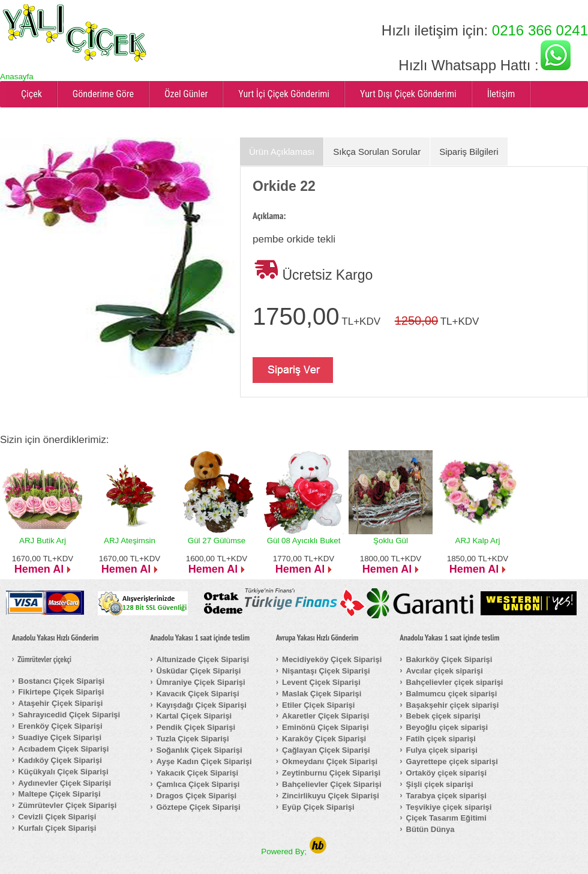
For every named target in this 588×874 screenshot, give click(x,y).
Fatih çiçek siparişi (441, 739)
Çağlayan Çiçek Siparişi (326, 750)
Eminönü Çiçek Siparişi (325, 727)
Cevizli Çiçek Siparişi (57, 817)
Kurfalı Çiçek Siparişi (57, 828)
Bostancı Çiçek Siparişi (61, 681)
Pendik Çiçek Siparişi (196, 727)
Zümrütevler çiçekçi (44, 660)
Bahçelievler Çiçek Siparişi (331, 784)
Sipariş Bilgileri (469, 152)
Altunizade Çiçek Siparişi (203, 659)
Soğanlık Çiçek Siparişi (199, 750)
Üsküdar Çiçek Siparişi (199, 671)
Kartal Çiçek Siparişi (194, 716)
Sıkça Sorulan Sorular (377, 152)
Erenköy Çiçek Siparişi (60, 726)
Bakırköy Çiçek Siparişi (449, 659)
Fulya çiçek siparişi (442, 750)
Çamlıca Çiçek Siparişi (198, 784)
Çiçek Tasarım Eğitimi (446, 818)
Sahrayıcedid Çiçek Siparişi (69, 715)
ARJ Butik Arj (43, 541)
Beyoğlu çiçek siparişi (447, 727)
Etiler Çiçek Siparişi (318, 705)
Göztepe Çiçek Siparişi (199, 807)
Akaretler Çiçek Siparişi (325, 716)
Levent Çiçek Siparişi (321, 682)
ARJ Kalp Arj (478, 541)
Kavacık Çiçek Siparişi (198, 694)
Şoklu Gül (391, 541)
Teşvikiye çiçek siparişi (449, 807)
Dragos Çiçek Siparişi (197, 796)
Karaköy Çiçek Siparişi (324, 739)
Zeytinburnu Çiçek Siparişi (331, 773)
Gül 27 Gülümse (217, 541)
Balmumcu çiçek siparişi (452, 694)
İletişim (501, 94)
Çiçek (31, 94)
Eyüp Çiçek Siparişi (318, 807)
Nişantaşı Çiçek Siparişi (326, 671)
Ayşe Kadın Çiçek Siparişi (204, 761)
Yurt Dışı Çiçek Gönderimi (408, 94)
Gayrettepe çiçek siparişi (452, 761)
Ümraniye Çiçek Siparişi (201, 682)
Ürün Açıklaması (282, 152)
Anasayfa (17, 77)
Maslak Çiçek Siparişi (322, 694)
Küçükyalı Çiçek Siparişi (63, 772)
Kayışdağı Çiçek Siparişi (202, 705)
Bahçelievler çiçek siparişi (455, 682)
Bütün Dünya (430, 829)
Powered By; (294, 851)
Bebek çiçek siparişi (443, 716)
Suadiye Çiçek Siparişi (60, 737)
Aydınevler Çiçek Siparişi (64, 783)
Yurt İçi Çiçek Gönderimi (284, 94)
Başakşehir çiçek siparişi (453, 705)
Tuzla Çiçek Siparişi (193, 739)
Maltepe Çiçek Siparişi (59, 794)
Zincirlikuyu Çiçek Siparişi (331, 796)
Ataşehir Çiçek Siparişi (60, 703)
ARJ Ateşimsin (130, 541)
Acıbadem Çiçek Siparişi (63, 749)
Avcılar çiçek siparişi (445, 671)
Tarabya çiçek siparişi (446, 796)
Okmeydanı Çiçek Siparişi (330, 761)
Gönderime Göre (103, 94)
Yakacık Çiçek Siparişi (198, 773)
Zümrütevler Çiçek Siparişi (67, 805)
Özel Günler (186, 94)
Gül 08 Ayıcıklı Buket (304, 541)
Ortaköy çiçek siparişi (446, 773)
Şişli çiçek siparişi (440, 784)
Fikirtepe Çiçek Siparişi (61, 692)
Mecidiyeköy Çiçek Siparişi (332, 659)
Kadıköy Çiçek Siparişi (60, 760)
